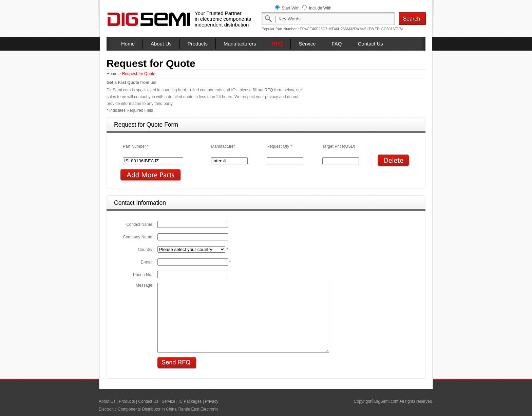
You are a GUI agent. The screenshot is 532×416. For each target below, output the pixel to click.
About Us (161, 44)
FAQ (337, 44)
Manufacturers (240, 44)
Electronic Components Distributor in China (138, 409)
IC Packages (190, 401)
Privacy (212, 401)
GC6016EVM (392, 29)
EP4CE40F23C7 (314, 29)
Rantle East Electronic (198, 409)
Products (198, 44)
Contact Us (370, 44)
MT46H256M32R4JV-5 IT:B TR (354, 29)
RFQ (278, 44)
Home (128, 44)
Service (307, 44)
